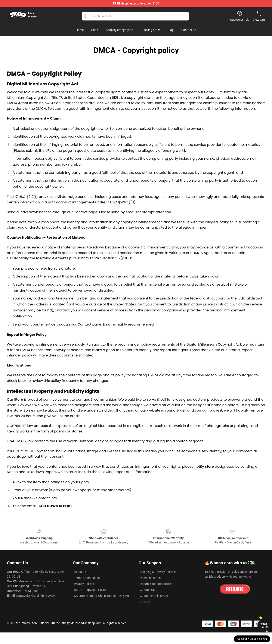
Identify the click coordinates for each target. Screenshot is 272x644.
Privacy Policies (84, 584)
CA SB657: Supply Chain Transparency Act (102, 596)
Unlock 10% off (264, 626)
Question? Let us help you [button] (252, 639)
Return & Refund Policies (156, 584)
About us (80, 572)
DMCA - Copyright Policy (90, 590)
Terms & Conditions (87, 578)
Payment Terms (150, 578)
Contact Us (147, 590)
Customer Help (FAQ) (154, 596)
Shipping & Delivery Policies (158, 572)
